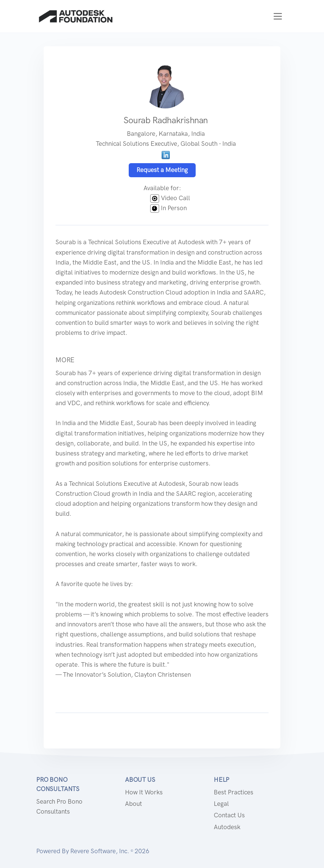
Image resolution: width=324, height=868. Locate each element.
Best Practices (234, 792)
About (134, 804)
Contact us (229, 815)
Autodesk (227, 827)
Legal (221, 804)
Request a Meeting (162, 170)
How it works (144, 792)
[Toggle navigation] (278, 16)
